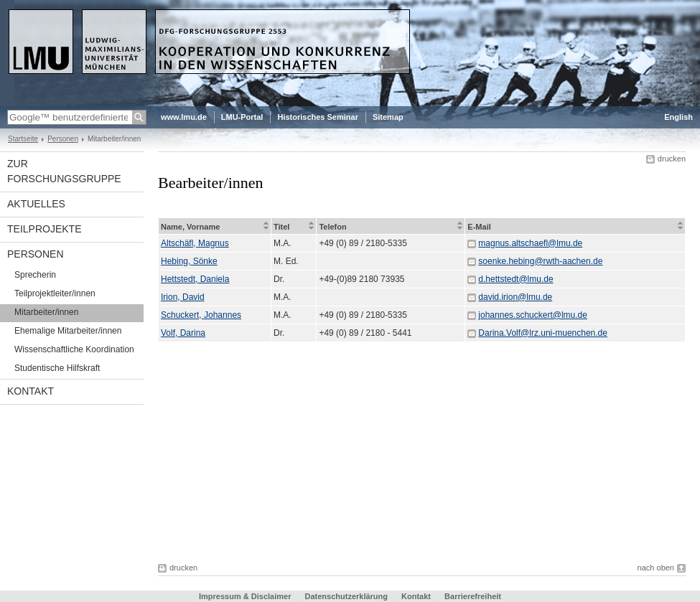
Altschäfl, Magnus (195, 243)
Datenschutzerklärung (346, 596)
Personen (63, 139)
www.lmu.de (184, 117)
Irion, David (183, 297)
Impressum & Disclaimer (245, 596)
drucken (672, 159)
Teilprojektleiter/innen (55, 293)
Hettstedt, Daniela (195, 279)
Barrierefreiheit (473, 596)
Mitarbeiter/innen (46, 312)
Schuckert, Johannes (201, 315)
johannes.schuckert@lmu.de (533, 315)
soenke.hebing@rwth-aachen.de (540, 261)
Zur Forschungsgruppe (64, 171)
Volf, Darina (183, 333)
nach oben (656, 568)
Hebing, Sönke (189, 261)
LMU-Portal (242, 117)
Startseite (23, 139)
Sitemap (388, 117)
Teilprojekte (44, 229)
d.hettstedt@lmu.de (515, 279)
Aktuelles (36, 204)
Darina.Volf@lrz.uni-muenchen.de (543, 333)
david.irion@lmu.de (515, 297)
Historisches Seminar (318, 117)
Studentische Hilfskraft (57, 368)
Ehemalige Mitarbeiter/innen (68, 331)
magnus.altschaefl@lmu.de (530, 243)
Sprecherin (35, 275)
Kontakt (31, 391)
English (678, 117)
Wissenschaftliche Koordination (74, 349)
